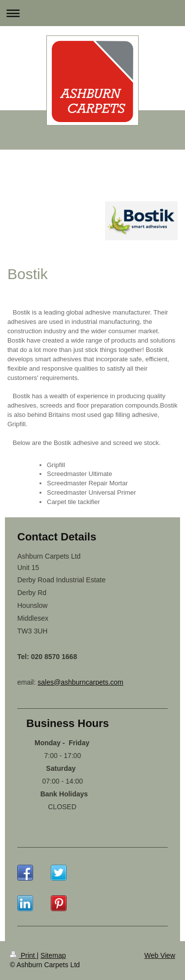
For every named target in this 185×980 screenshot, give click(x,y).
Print (23, 955)
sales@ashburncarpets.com (80, 682)
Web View (160, 955)
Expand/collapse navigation (92, 13)
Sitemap (53, 955)
